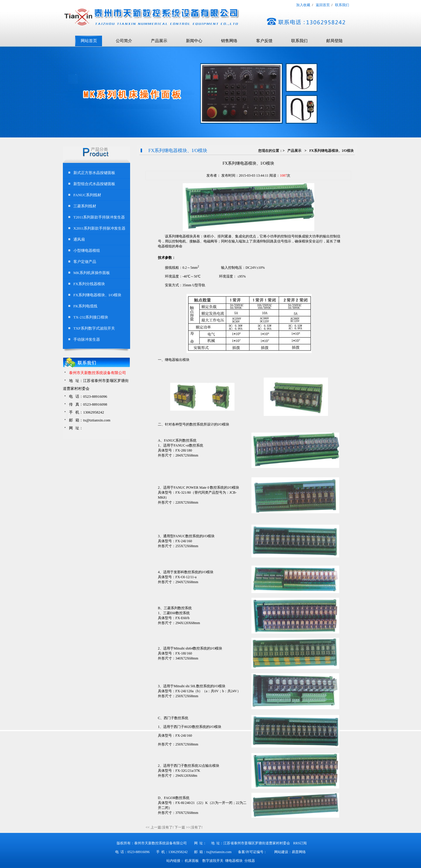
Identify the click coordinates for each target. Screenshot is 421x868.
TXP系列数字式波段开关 (94, 328)
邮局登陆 (334, 41)
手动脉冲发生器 (87, 339)
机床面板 (192, 861)
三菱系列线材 (85, 206)
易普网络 (299, 852)
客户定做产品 (85, 262)
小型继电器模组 (87, 250)
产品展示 (159, 41)
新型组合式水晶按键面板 (94, 184)
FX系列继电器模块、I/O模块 (97, 295)
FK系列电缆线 (85, 306)
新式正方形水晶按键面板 (94, 173)
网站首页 (89, 41)
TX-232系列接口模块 (91, 317)
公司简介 (124, 41)
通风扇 (79, 239)
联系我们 (299, 41)
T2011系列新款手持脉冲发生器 (99, 217)
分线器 (250, 861)
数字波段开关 (213, 861)
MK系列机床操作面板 (92, 273)
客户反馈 (264, 41)
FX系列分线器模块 (89, 284)
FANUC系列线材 (87, 195)
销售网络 (229, 41)
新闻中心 (194, 41)
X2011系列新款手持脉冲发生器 (99, 228)
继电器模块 (234, 861)
